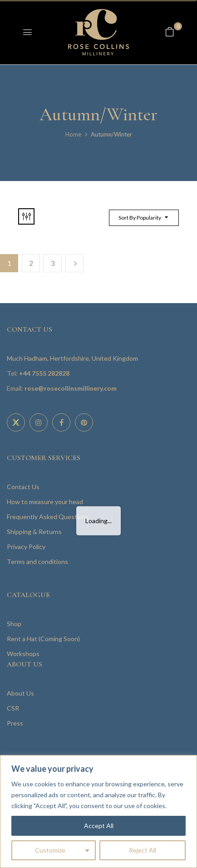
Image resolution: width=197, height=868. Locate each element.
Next (74, 263)
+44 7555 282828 (44, 373)
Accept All (99, 826)
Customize (50, 850)
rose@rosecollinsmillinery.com (71, 388)
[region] (98, 812)
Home (73, 134)
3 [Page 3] (53, 263)
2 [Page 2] (31, 263)
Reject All (143, 850)
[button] (170, 32)
